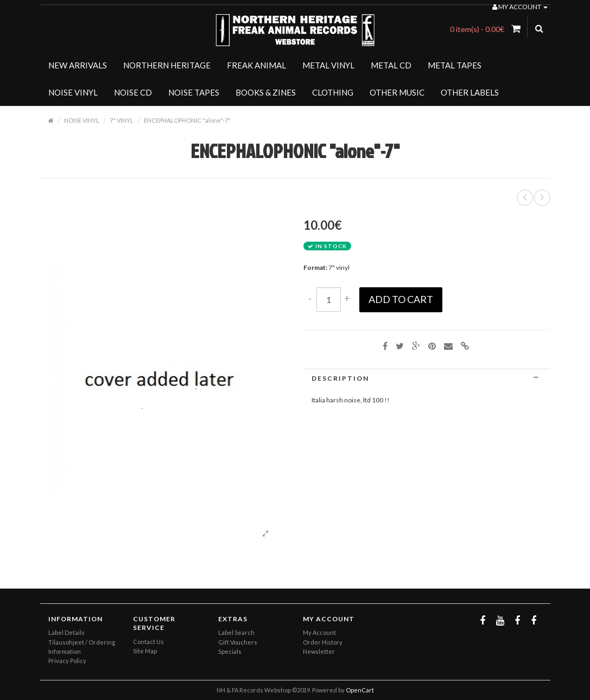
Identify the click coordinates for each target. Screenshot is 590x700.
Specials (230, 651)
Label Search (236, 632)
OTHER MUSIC (397, 92)
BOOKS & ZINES (266, 92)
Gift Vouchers (238, 642)
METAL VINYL (328, 65)
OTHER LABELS (470, 92)
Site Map (145, 651)
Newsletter (319, 651)
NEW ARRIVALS (78, 65)
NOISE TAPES (194, 92)
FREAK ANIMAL (256, 65)
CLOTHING (333, 92)
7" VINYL (122, 120)
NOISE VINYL (73, 92)
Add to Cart (401, 299)
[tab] (427, 378)
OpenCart (360, 690)
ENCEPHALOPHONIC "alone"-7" (187, 120)
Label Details (66, 632)
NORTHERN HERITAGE (167, 65)
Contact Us (148, 642)
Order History (323, 642)
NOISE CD (133, 92)
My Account (319, 632)
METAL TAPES (455, 65)
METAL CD (391, 65)
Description (427, 378)
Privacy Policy (67, 661)
